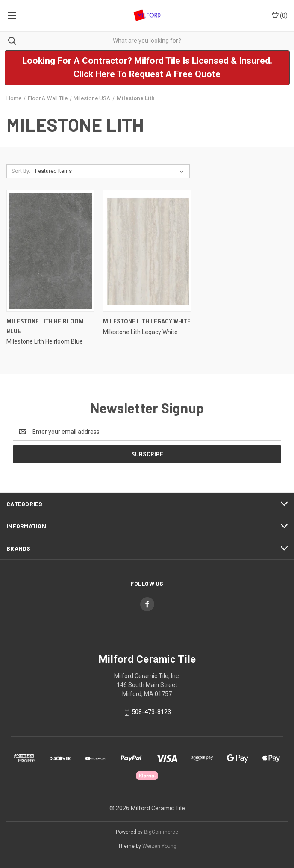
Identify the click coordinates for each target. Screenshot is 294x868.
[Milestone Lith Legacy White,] (147, 251)
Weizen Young (159, 846)
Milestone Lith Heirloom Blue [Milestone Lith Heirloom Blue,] (45, 326)
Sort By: (21, 171)
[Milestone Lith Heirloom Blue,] (50, 251)
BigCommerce (161, 832)
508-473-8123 (151, 712)
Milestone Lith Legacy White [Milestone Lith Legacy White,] (147, 321)
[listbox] (111, 171)
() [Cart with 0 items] (280, 15)
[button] (147, 68)
